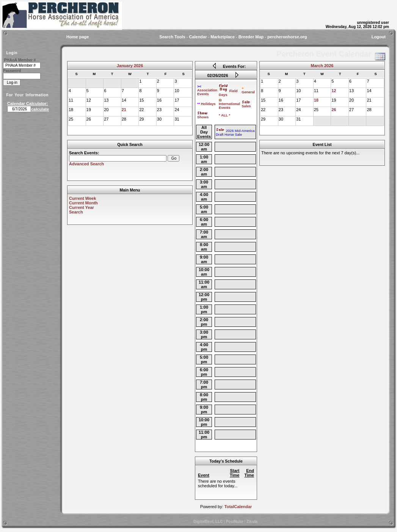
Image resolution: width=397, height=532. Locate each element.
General (248, 90)
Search (76, 212)
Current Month (83, 203)
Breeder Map (251, 37)
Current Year (82, 207)
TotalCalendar (238, 507)
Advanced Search (86, 164)
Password (12, 71)
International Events (229, 104)
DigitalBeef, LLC (208, 522)
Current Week (82, 198)
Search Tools (172, 37)
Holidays (206, 104)
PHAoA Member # (20, 60)
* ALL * (224, 115)
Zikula (252, 522)
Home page (78, 37)
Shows (203, 116)
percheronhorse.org (287, 37)
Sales (246, 105)
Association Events (207, 90)
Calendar (198, 37)
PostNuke (235, 522)
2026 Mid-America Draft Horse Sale (235, 133)
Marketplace (223, 37)
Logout (379, 37)
